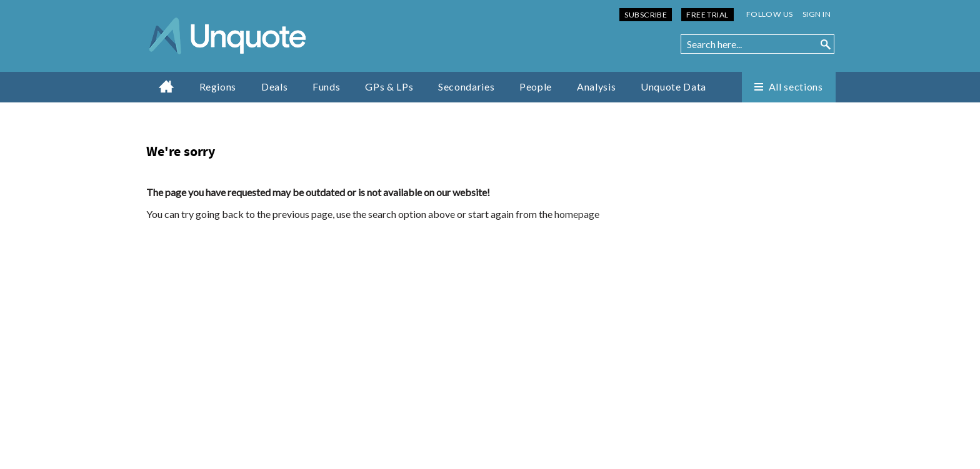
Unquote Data (673, 86)
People (536, 86)
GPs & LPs (389, 86)
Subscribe (646, 15)
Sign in (817, 14)
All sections (796, 86)
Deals (274, 86)
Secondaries (466, 86)
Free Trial (707, 15)
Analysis (596, 86)
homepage (577, 214)
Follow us (770, 14)
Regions (218, 86)
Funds (326, 86)
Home (167, 86)
